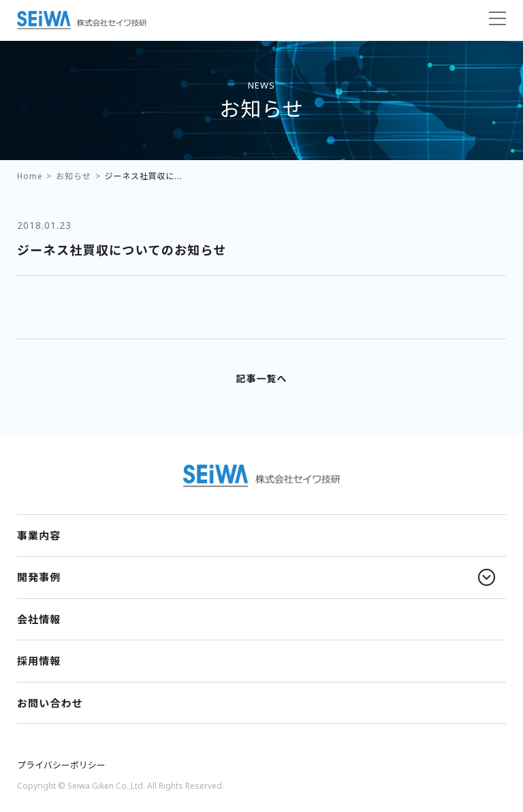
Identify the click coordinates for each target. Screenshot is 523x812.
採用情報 (39, 661)
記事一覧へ (261, 378)
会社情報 (39, 619)
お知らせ (73, 176)
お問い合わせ (50, 703)
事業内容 (39, 535)
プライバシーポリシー (61, 765)
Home (30, 176)
